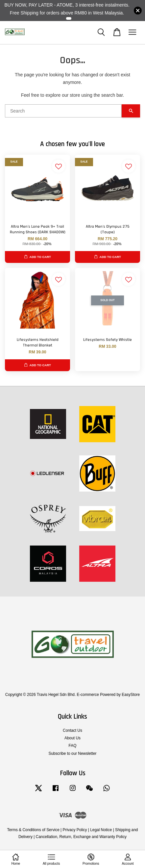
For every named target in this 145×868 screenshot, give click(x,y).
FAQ (73, 746)
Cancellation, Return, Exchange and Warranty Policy (81, 837)
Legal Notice (101, 830)
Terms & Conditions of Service (33, 830)
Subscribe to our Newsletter (72, 753)
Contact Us (72, 730)
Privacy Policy (75, 830)
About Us (72, 738)
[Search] (63, 111)
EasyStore (131, 695)
